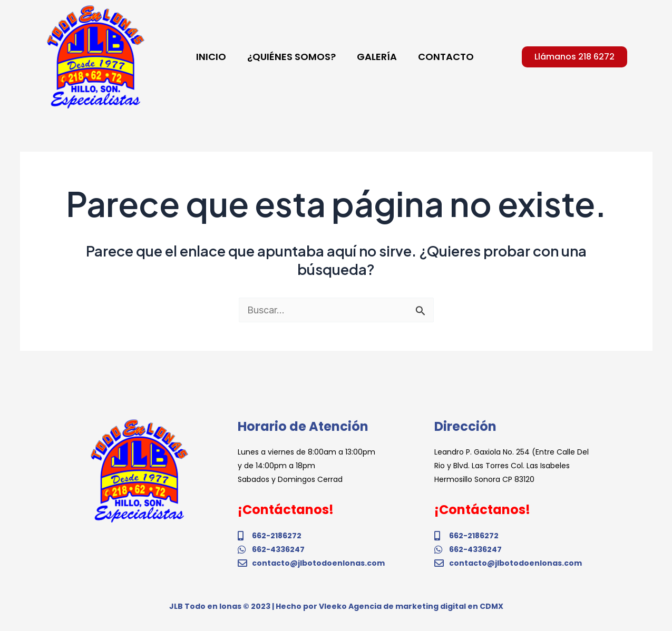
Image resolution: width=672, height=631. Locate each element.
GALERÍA (377, 57)
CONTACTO (446, 57)
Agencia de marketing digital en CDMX (426, 606)
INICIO (211, 57)
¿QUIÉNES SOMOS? (291, 57)
